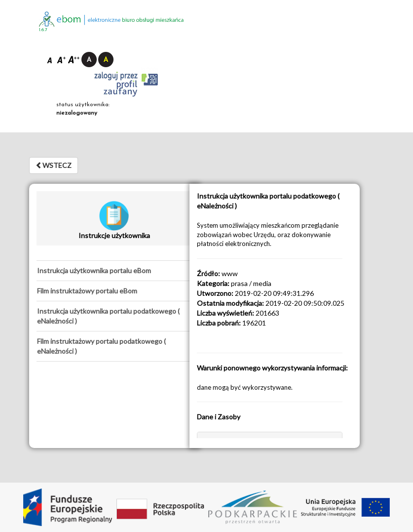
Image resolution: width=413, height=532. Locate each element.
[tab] (114, 271)
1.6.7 (43, 30)
